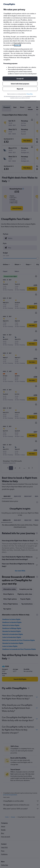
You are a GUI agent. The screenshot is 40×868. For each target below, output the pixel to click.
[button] (20, 79)
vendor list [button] (17, 45)
